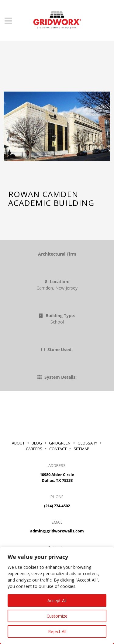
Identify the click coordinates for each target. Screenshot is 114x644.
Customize (57, 616)
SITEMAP (81, 449)
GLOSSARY (87, 443)
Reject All (57, 631)
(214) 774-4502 (57, 506)
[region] (57, 595)
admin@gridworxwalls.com (57, 531)
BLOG (37, 443)
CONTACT (58, 449)
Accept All (57, 600)
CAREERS (35, 449)
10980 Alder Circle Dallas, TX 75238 (57, 477)
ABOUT (18, 443)
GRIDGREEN (60, 443)
